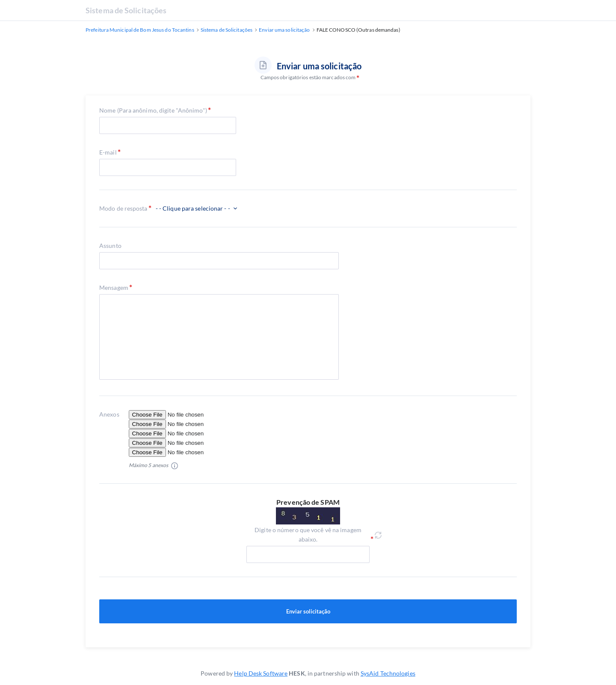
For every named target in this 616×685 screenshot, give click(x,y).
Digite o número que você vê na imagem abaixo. (308, 535)
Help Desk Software (261, 673)
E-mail (108, 152)
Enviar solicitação (308, 611)
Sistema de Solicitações (126, 10)
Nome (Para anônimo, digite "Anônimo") (153, 110)
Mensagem (114, 287)
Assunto (110, 246)
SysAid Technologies (388, 673)
